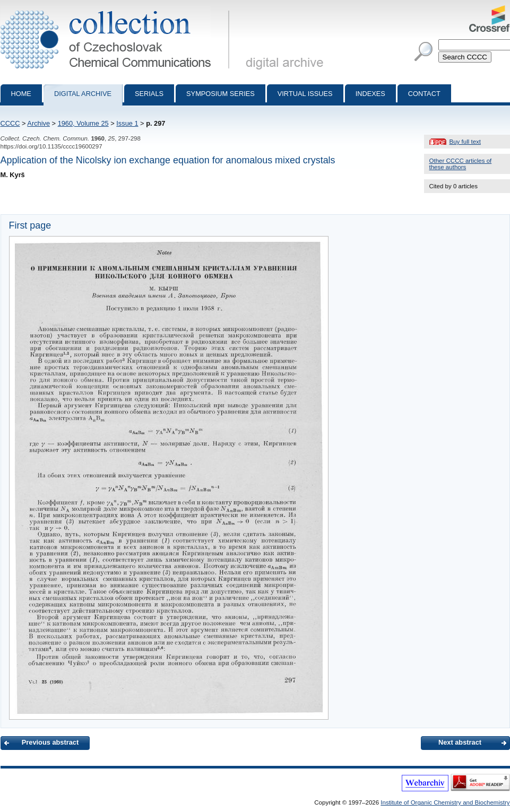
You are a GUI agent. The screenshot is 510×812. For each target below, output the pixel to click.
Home (21, 94)
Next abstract (460, 742)
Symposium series (221, 94)
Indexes (370, 94)
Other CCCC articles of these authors (461, 164)
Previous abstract (50, 742)
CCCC (10, 123)
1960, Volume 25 (83, 123)
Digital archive (83, 94)
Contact (424, 94)
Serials (149, 94)
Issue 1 (127, 123)
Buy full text (465, 142)
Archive (38, 123)
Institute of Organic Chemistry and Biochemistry (445, 802)
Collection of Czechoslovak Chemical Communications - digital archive (117, 10)
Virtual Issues (305, 94)
